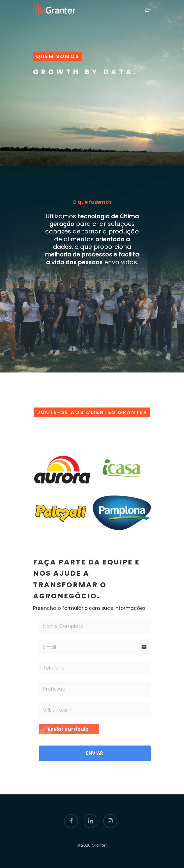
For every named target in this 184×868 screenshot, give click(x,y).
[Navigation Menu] (148, 10)
